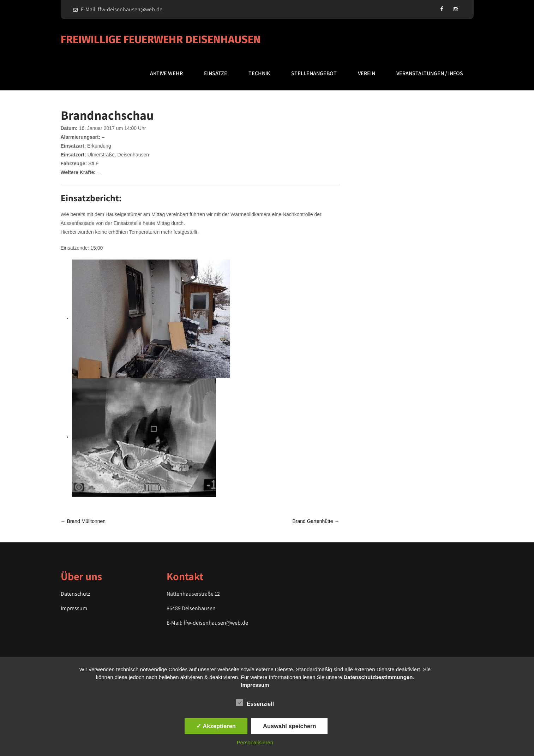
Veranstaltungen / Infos (430, 73)
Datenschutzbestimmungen (378, 677)
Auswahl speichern (289, 726)
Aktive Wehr (166, 73)
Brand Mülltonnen (83, 521)
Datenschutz (76, 594)
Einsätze (216, 73)
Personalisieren (255, 742)
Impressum (74, 608)
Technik (259, 73)
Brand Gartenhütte (316, 521)
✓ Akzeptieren (216, 726)
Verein (367, 73)
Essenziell (255, 703)
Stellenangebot (314, 73)
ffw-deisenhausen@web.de (216, 623)
